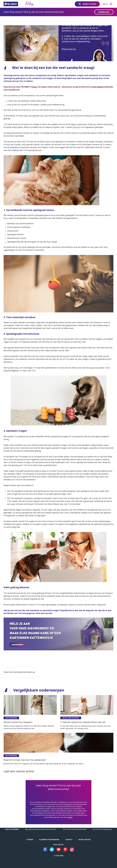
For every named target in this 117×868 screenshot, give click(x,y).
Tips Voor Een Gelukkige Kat (102, 829)
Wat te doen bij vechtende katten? (75, 829)
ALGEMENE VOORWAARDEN (49, 840)
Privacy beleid (84, 840)
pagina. (70, 817)
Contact (69, 840)
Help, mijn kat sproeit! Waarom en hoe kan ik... (41, 829)
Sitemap (30, 840)
